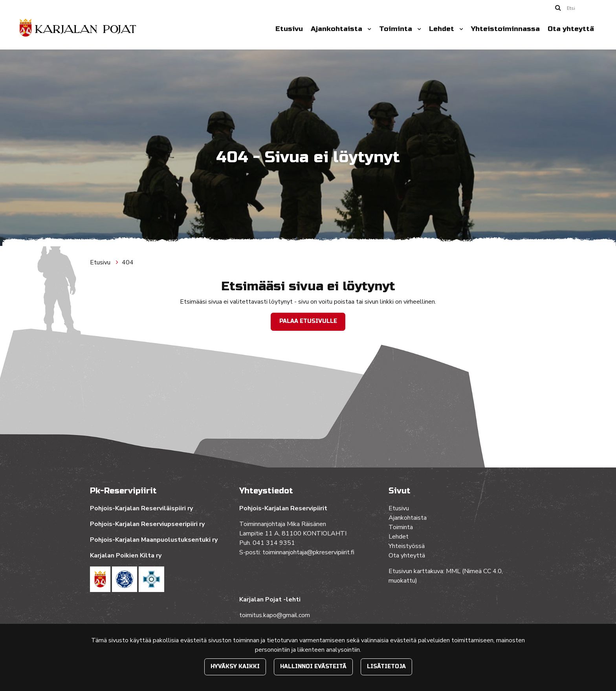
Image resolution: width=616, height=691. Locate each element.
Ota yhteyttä (571, 29)
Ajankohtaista (337, 29)
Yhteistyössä (407, 546)
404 (128, 262)
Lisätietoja (386, 666)
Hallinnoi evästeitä (313, 666)
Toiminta (397, 29)
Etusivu (289, 29)
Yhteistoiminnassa (505, 29)
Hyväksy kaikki (235, 666)
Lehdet (443, 29)
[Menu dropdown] (368, 29)
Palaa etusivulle (308, 321)
